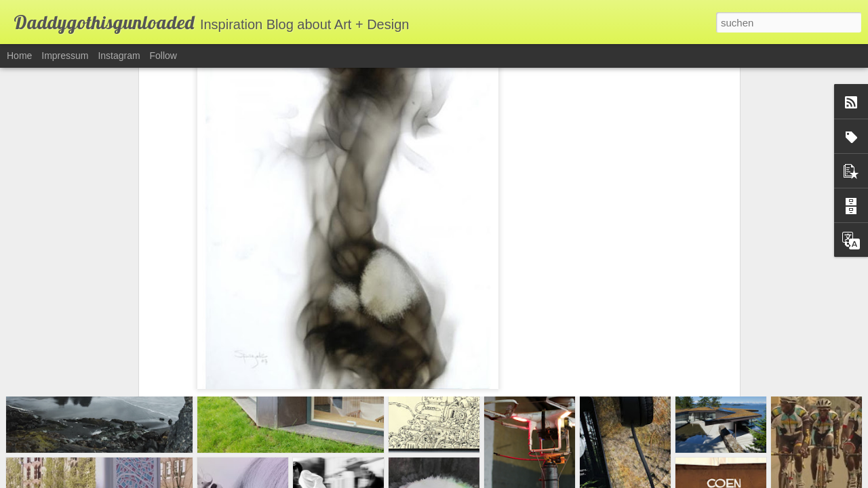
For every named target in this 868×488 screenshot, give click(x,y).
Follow (163, 56)
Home (19, 56)
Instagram (119, 56)
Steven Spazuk (251, 331)
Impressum (65, 56)
